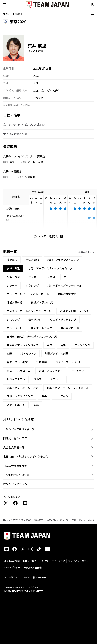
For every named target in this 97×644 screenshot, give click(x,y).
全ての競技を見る (83, 252)
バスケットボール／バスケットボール (29, 311)
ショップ (25, 577)
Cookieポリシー (12, 567)
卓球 (49, 345)
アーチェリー (79, 371)
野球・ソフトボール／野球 (22, 388)
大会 (15, 520)
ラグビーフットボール (68, 362)
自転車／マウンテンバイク (22, 345)
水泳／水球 (13, 277)
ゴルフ (38, 379)
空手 (44, 396)
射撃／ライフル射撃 (57, 354)
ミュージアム (11, 577)
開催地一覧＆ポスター (16, 438)
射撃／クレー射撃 (17, 362)
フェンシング (82, 345)
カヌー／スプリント (51, 371)
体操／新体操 (15, 302)
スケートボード (16, 405)
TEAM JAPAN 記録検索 (16, 475)
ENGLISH (41, 577)
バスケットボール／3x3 (74, 311)
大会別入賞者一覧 (14, 447)
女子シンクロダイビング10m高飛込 (24, 125)
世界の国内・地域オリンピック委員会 (26, 457)
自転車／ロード (70, 328)
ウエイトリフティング (63, 320)
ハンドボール (15, 328)
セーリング (35, 320)
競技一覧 (64, 520)
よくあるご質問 (12, 561)
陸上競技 (12, 260)
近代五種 (42, 362)
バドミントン (28, 354)
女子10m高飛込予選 (15, 134)
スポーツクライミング (20, 396)
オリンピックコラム (15, 484)
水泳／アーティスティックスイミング (50, 268)
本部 (36, 405)
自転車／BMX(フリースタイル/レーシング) (32, 337)
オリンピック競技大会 (32, 520)
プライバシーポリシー (79, 561)
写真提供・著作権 (33, 567)
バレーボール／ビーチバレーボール (28, 294)
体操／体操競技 (67, 294)
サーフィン (62, 396)
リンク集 (44, 561)
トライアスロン (16, 379)
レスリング (13, 320)
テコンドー (57, 379)
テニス (51, 277)
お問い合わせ (30, 561)
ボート (68, 277)
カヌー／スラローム (19, 371)
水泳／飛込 (77, 520)
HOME (6, 520)
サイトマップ (58, 561)
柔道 (9, 354)
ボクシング (32, 285)
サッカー (34, 277)
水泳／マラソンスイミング (63, 260)
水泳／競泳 (32, 260)
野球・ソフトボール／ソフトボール (68, 388)
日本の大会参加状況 (15, 466)
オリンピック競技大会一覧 (19, 429)
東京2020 (51, 520)
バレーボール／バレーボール (64, 285)
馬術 (63, 345)
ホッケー (12, 285)
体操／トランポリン (43, 302)
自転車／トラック (42, 328)
